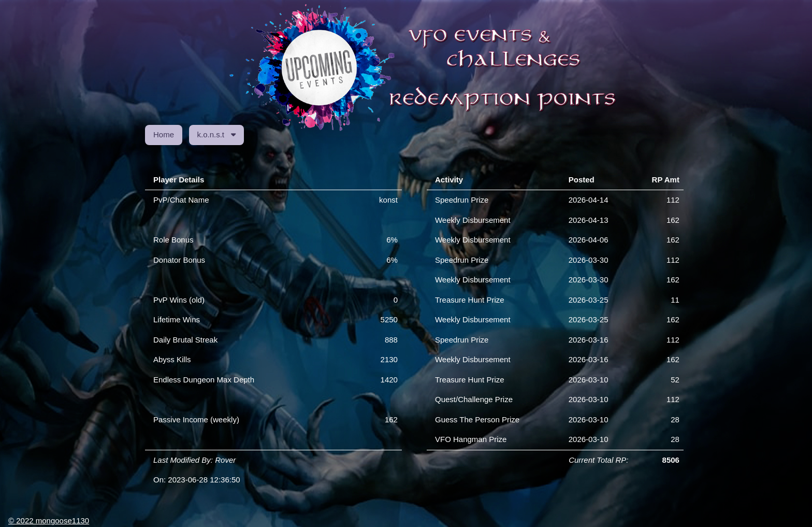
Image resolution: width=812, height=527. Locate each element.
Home (164, 134)
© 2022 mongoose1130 (49, 521)
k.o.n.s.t (216, 134)
